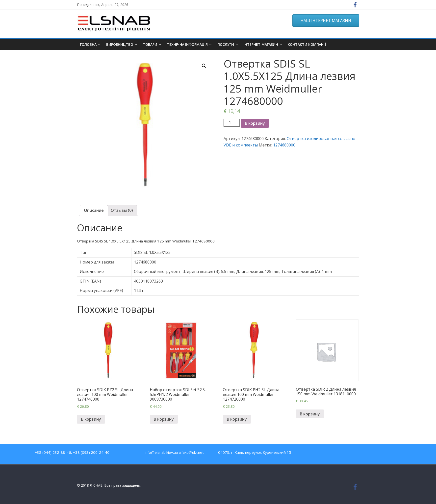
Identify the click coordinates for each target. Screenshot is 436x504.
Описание (94, 210)
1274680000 (284, 145)
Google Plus (363, 453)
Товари (150, 44)
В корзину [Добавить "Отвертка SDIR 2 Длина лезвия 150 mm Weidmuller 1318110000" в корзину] (310, 414)
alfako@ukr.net (191, 452)
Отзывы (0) (122, 210)
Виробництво (120, 44)
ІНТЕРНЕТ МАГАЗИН (261, 44)
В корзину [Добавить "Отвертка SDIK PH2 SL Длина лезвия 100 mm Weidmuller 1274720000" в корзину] (237, 419)
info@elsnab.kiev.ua (161, 452)
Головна (88, 44)
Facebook (331, 453)
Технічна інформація (187, 44)
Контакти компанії (307, 44)
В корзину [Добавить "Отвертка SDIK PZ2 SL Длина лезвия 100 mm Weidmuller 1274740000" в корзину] (91, 419)
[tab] (94, 211)
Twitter (352, 453)
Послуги (226, 44)
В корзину (255, 123)
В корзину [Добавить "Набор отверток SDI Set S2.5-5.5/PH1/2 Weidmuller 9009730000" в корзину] (164, 419)
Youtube (342, 453)
